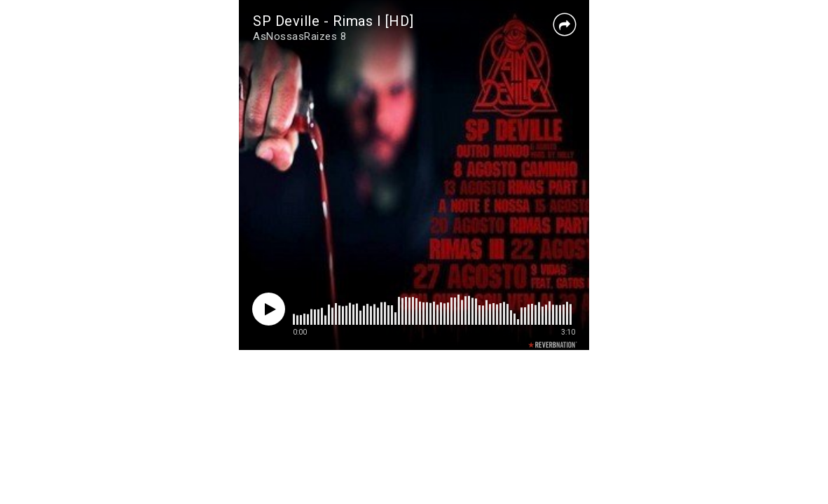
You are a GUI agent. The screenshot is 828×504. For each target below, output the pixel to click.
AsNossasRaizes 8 (299, 36)
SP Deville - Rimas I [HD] (333, 21)
